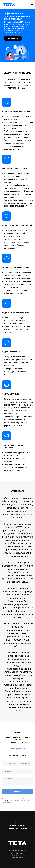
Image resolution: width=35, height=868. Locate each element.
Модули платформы (17, 825)
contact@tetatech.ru (18, 749)
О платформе (17, 822)
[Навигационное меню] (32, 5)
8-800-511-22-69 (18, 755)
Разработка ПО (12, 829)
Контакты (25, 829)
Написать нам (13, 38)
